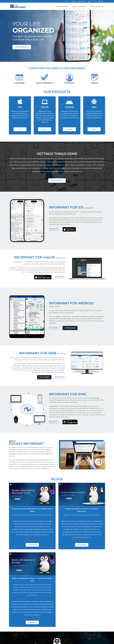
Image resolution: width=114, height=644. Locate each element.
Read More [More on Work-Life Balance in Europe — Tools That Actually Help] (98, 553)
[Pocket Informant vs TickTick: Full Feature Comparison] (65, 494)
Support (51, 626)
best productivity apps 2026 (99, 518)
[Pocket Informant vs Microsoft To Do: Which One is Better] (32, 494)
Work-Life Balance (98, 526)
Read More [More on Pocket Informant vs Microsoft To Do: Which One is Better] (32, 542)
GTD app (103, 520)
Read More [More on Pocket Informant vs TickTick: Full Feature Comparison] (65, 545)
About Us (16, 626)
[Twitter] (61, 634)
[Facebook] (44, 634)
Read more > (54, 229)
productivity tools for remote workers (93, 523)
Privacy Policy (32, 626)
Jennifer (16, 515)
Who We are (42, 626)
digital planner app (95, 520)
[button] (102, 6)
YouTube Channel (95, 626)
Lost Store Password (80, 626)
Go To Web (44, 377)
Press (23, 626)
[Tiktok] (70, 634)
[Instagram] (53, 634)
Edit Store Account (65, 626)
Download (70, 328)
